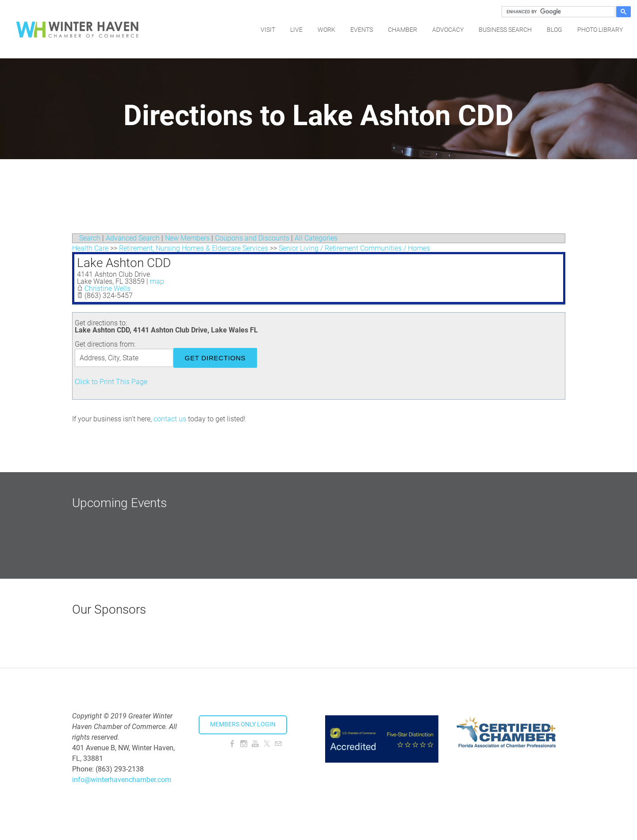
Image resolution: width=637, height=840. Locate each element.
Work (326, 29)
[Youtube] (255, 744)
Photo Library (600, 29)
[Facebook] (232, 744)
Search (90, 238)
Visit (268, 29)
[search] (557, 12)
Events (362, 29)
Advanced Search (133, 238)
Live (296, 29)
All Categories (316, 238)
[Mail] (278, 744)
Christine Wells (107, 288)
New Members (187, 238)
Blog (554, 29)
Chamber (403, 29)
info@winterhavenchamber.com (122, 780)
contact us (170, 419)
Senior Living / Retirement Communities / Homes (354, 248)
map (157, 281)
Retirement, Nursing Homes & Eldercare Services (194, 248)
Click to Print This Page (111, 382)
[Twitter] (267, 744)
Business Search (505, 29)
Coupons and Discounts (252, 238)
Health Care (90, 248)
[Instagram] (244, 744)
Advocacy (448, 29)
